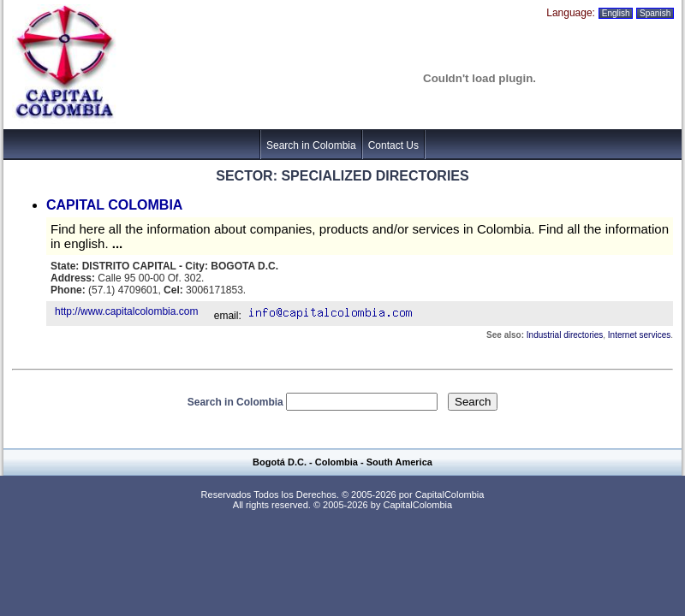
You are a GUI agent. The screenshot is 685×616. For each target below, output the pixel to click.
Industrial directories (565, 335)
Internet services (639, 335)
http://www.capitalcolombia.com (126, 311)
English (616, 13)
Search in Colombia (311, 145)
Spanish (655, 13)
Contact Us (393, 145)
